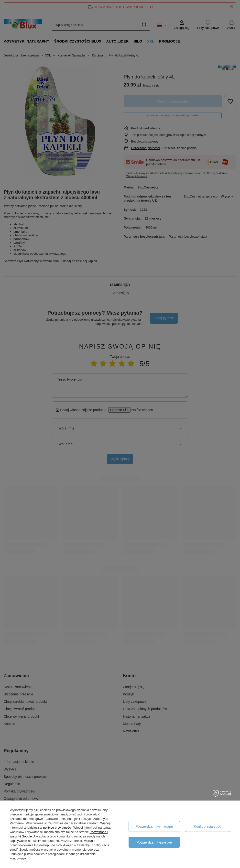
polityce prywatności (57, 828)
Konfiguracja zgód (207, 826)
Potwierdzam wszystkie (154, 842)
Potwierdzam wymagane (154, 826)
